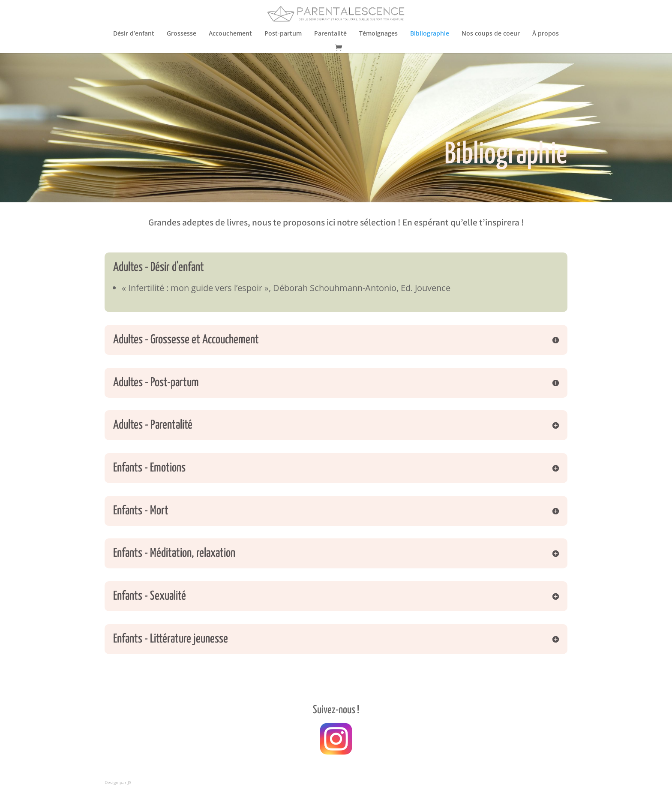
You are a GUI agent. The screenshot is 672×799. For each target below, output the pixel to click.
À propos (546, 34)
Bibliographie (430, 34)
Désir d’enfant (134, 34)
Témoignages (378, 34)
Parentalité (330, 34)
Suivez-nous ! (336, 710)
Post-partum (283, 34)
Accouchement (230, 34)
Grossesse (181, 34)
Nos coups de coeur (491, 34)
